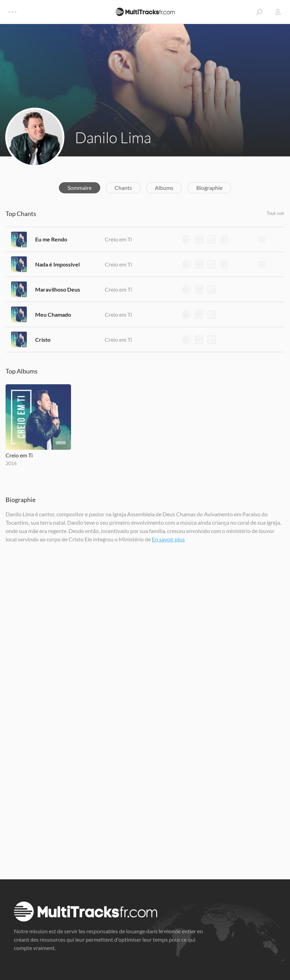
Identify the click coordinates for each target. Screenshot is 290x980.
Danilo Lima (113, 137)
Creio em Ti (118, 239)
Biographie (209, 188)
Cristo (43, 339)
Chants (123, 188)
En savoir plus (168, 539)
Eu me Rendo (51, 239)
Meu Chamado (53, 314)
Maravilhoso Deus (58, 289)
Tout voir (276, 213)
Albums (164, 188)
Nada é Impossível (57, 264)
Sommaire (80, 188)
